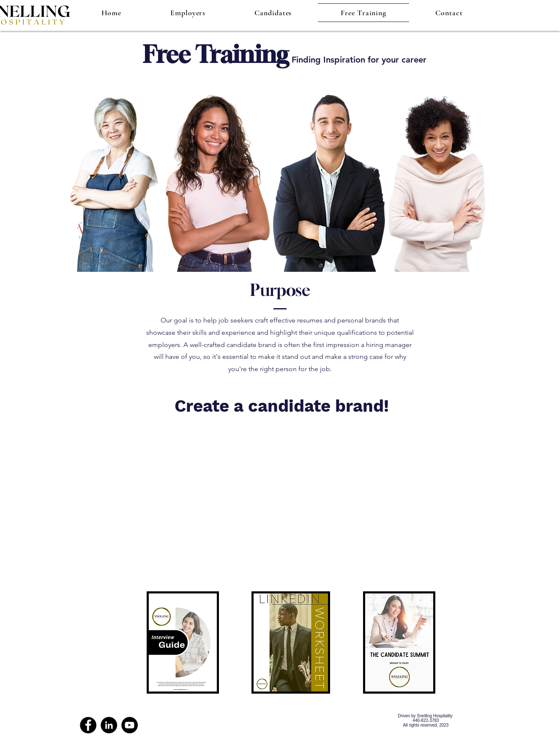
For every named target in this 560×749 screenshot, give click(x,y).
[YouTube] (130, 725)
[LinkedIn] (109, 725)
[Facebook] (88, 725)
